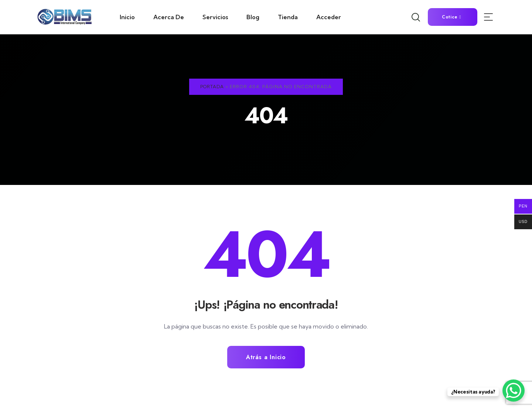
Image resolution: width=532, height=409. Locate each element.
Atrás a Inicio (266, 357)
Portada (212, 87)
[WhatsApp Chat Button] (514, 391)
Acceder (329, 17)
